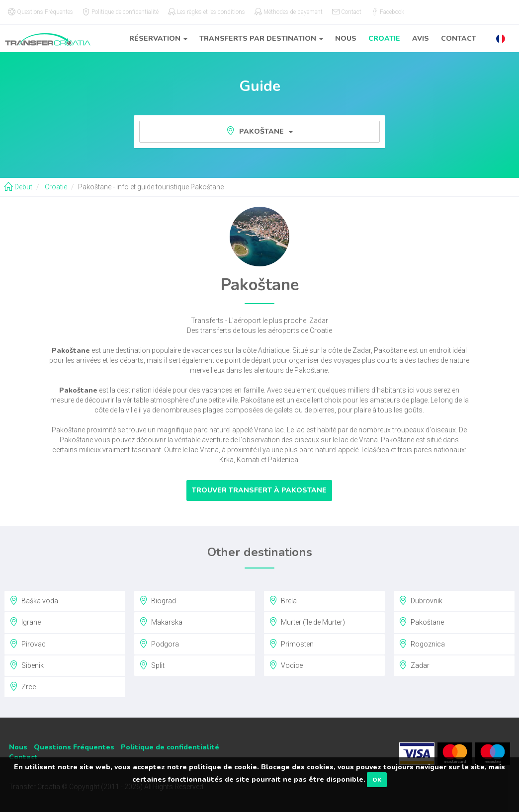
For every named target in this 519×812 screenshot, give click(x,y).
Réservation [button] (158, 39)
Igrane (25, 622)
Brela (283, 600)
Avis (421, 39)
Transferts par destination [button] (261, 39)
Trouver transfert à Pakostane (259, 490)
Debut (18, 187)
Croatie (384, 39)
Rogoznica (422, 644)
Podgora (159, 644)
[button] (501, 39)
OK (377, 780)
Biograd (158, 600)
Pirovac (28, 644)
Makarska (161, 622)
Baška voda (34, 600)
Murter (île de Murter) (307, 622)
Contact (459, 39)
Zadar (414, 665)
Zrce (23, 686)
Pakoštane (259, 131)
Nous (346, 39)
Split (152, 665)
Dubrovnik (421, 600)
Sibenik (27, 665)
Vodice (286, 665)
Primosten (291, 644)
